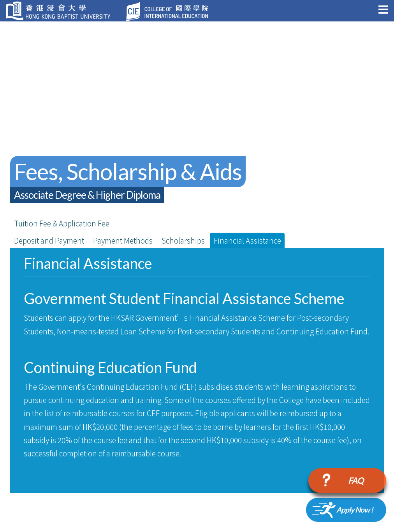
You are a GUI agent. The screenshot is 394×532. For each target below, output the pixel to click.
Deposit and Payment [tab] (49, 240)
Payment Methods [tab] (123, 240)
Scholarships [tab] (183, 240)
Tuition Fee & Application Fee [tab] (62, 223)
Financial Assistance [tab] (247, 240)
